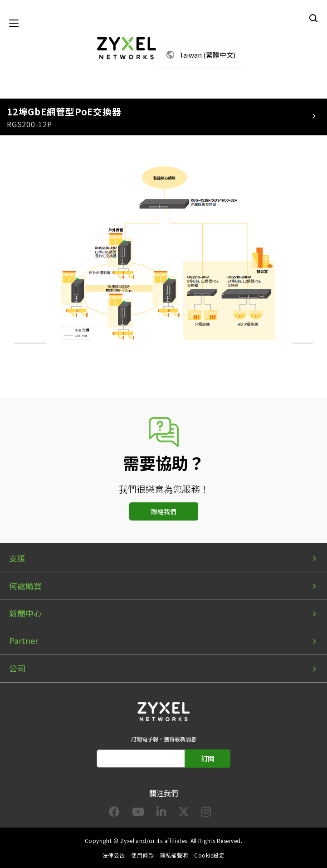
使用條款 (142, 855)
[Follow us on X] (184, 813)
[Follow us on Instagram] (206, 813)
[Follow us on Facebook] (114, 813)
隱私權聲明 (174, 855)
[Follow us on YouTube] (138, 813)
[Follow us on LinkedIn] (161, 813)
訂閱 (208, 758)
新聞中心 (25, 613)
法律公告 (114, 855)
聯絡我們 (164, 511)
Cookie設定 (209, 855)
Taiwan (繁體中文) (207, 55)
